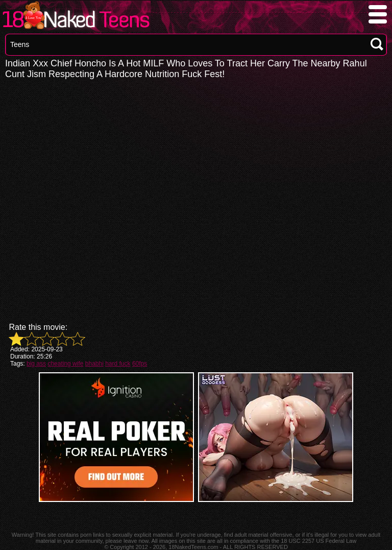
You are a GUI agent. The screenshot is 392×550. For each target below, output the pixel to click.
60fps (140, 364)
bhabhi (94, 364)
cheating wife (65, 364)
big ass (36, 364)
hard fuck (118, 364)
